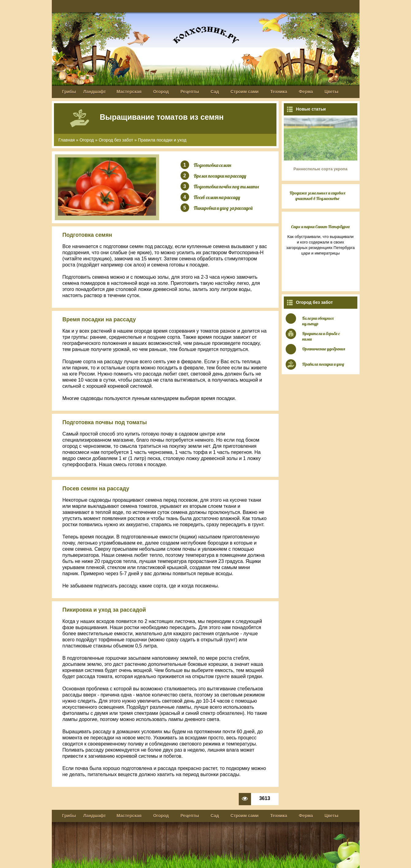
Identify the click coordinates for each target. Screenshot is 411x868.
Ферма (306, 92)
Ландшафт (95, 92)
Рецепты (190, 92)
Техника (279, 92)
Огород (161, 92)
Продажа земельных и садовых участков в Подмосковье (318, 196)
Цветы (331, 92)
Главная (67, 140)
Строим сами (245, 92)
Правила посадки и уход (162, 140)
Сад (215, 92)
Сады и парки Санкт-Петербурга (320, 227)
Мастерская (129, 92)
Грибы (69, 92)
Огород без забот (116, 140)
